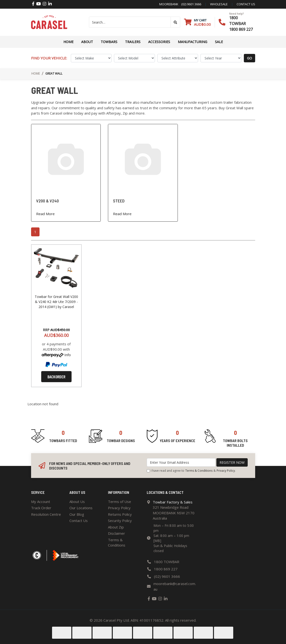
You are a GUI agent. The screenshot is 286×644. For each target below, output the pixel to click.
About (87, 42)
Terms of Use (120, 502)
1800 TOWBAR (167, 562)
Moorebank (169, 4)
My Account (41, 502)
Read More (45, 214)
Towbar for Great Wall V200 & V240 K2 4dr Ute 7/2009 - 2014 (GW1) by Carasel (56, 302)
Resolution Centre (46, 514)
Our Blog (77, 514)
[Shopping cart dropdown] (197, 22)
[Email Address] (181, 462)
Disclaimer (116, 533)
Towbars (109, 42)
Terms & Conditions (199, 471)
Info (68, 355)
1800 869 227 (241, 29)
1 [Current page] (35, 232)
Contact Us (79, 521)
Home (68, 42)
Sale (219, 42)
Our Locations (81, 508)
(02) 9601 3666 (190, 4)
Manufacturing (193, 42)
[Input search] (130, 22)
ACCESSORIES (159, 42)
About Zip (116, 527)
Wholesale (219, 4)
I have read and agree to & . (191, 471)
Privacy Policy (226, 471)
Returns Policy (120, 514)
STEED (119, 201)
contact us (246, 4)
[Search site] (175, 22)
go (249, 58)
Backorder (56, 377)
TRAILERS (133, 42)
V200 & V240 (47, 201)
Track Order (41, 508)
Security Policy (120, 521)
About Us (77, 502)
